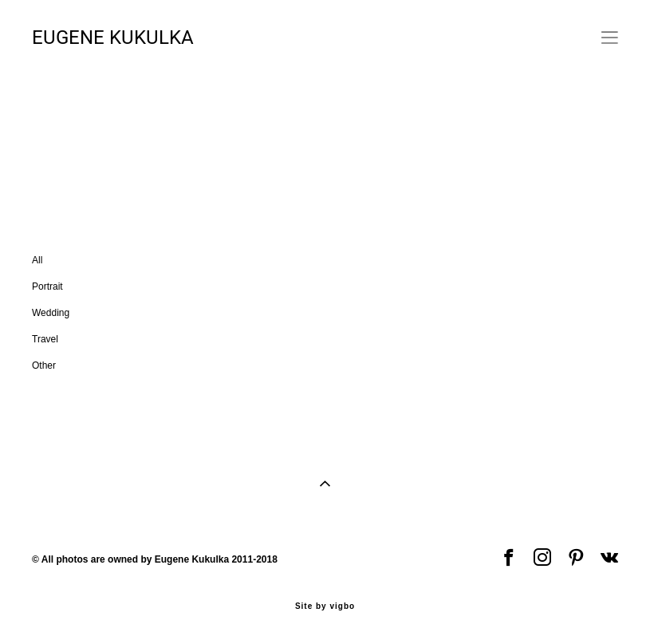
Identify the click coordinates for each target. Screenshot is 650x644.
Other (262, 132)
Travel (211, 132)
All (40, 132)
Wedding (150, 132)
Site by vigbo (325, 606)
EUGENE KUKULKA (113, 38)
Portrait (87, 132)
